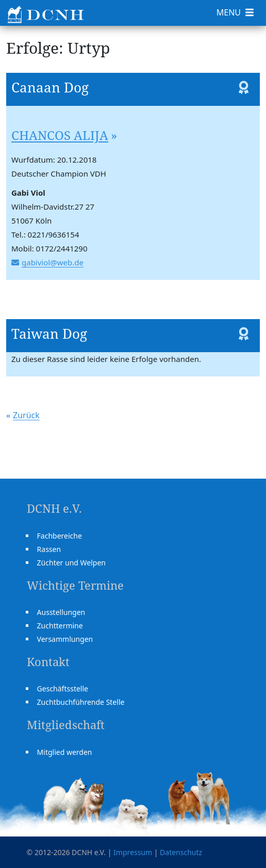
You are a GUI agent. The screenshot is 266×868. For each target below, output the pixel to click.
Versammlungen (65, 639)
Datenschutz (181, 852)
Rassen (49, 549)
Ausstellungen (61, 612)
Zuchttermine (60, 626)
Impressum (133, 852)
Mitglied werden (65, 752)
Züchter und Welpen (71, 563)
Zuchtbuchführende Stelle (81, 702)
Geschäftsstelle (63, 689)
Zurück (26, 415)
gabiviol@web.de (53, 262)
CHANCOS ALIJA (60, 135)
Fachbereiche (60, 536)
